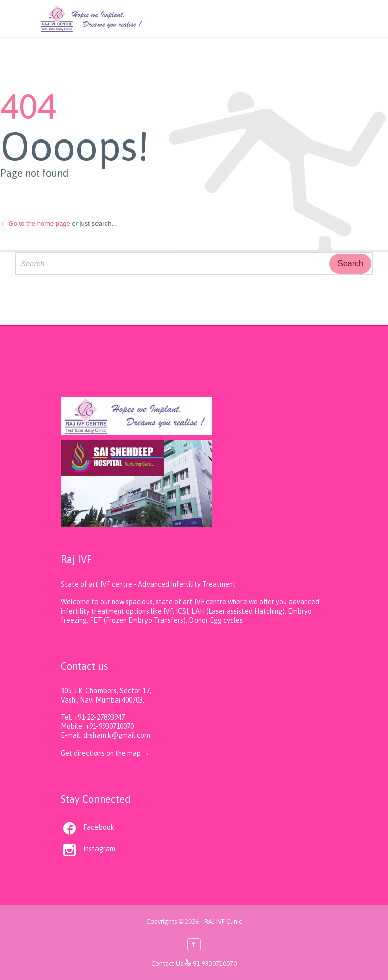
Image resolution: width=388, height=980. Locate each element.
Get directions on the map (102, 753)
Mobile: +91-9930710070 (97, 726)
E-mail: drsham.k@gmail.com (105, 735)
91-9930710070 (215, 964)
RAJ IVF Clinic (223, 922)
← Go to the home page (35, 224)
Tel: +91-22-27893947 (93, 717)
